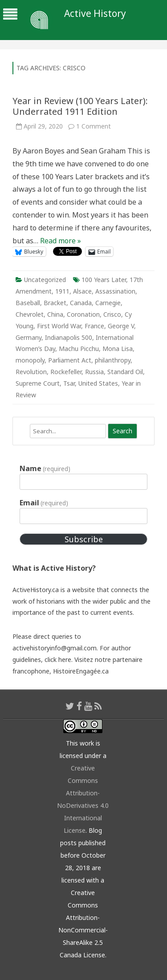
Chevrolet (30, 314)
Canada (81, 303)
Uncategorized (45, 280)
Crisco (112, 314)
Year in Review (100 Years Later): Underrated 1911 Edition (80, 106)
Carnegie (108, 303)
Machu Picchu (79, 349)
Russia (94, 372)
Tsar (69, 383)
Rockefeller (66, 372)
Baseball (28, 303)
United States (98, 383)
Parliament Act (70, 360)
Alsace (82, 291)
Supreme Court (38, 383)
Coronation (83, 314)
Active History (95, 14)
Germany (29, 337)
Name (45, 468)
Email (44, 503)
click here (58, 659)
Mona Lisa (118, 349)
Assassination (115, 291)
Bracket (55, 303)
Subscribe (84, 539)
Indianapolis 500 (69, 337)
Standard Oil (125, 372)
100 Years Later (104, 280)
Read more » (61, 241)
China (55, 314)
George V (121, 326)
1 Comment (94, 126)
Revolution (31, 372)
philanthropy (113, 360)
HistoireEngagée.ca (81, 671)
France (94, 326)
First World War (59, 326)
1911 (62, 291)
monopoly (30, 360)
